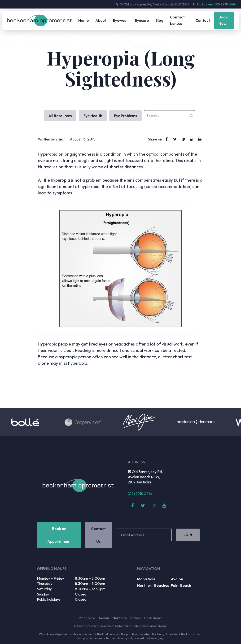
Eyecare (142, 20)
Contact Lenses (177, 20)
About (101, 20)
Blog (159, 20)
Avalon (177, 579)
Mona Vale (146, 579)
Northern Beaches (153, 585)
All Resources (60, 116)
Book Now (223, 20)
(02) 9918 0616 (140, 494)
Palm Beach (181, 585)
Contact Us (98, 535)
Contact (203, 20)
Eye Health (93, 116)
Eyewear (121, 20)
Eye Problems (125, 116)
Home (83, 20)
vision (61, 139)
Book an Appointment (59, 535)
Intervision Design (155, 626)
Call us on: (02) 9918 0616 (215, 4)
